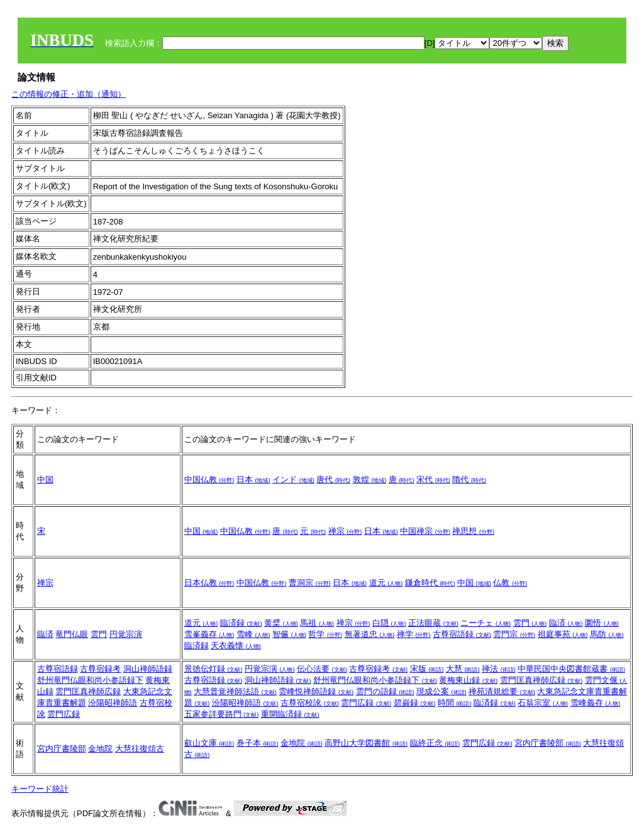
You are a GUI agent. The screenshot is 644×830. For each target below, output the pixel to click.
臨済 (45, 634)
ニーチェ (486, 623)
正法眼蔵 (433, 623)
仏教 (510, 583)
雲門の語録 (385, 691)
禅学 (414, 634)
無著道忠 (370, 634)
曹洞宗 (310, 583)
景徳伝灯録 (214, 669)
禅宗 (345, 531)
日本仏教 (209, 583)
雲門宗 (514, 634)
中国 (45, 479)
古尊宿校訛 (310, 703)
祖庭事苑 (563, 634)
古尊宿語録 (462, 634)
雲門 (99, 634)
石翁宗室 (543, 703)
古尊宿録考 (100, 669)
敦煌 (370, 479)
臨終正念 (435, 743)
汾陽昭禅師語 (113, 703)
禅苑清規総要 (502, 691)
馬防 (607, 634)
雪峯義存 (209, 634)
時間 (455, 703)
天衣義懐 (236, 645)
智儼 (289, 634)
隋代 (469, 479)
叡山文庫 (209, 743)
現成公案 (441, 691)
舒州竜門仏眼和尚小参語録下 (90, 680)
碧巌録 (415, 703)
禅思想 (473, 531)
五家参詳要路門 (222, 714)
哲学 (325, 634)
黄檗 (281, 623)
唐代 (333, 479)
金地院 (100, 749)
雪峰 (253, 634)
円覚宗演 (126, 634)
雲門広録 (64, 714)
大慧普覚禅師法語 (235, 691)
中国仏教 (209, 479)
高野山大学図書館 (366, 743)
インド (293, 479)
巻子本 (258, 743)
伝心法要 (322, 669)
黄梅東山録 (468, 680)
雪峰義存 (596, 703)
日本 (253, 479)
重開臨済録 (290, 714)
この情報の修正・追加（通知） (69, 94)
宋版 (427, 669)
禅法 (499, 669)
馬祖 (317, 623)
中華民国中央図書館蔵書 (571, 669)
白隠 (389, 623)
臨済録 (241, 623)
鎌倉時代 (430, 583)
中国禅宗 (425, 531)
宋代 (433, 479)
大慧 (463, 669)
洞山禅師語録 (148, 669)
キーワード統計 (40, 789)
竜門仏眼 (72, 634)
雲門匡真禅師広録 (88, 691)
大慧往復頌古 (140, 749)
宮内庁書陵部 (62, 749)
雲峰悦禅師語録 (316, 691)
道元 (386, 583)
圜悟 (602, 623)
